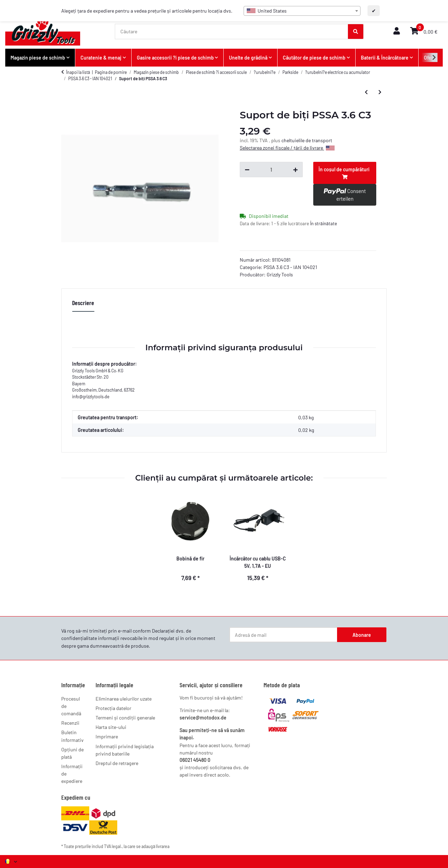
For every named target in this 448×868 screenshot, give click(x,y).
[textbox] (302, 11)
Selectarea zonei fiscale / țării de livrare (287, 148)
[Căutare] (232, 32)
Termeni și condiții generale (125, 718)
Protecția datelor (113, 708)
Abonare (362, 635)
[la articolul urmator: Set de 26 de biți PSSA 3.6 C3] (380, 92)
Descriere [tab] (83, 303)
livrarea (163, 846)
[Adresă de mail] (283, 635)
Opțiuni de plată (72, 753)
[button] (397, 31)
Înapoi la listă (78, 72)
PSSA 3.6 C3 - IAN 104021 (290, 267)
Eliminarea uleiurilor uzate (124, 699)
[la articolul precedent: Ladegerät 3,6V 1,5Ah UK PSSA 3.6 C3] (366, 92)
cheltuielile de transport (307, 140)
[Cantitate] (271, 170)
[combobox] (302, 11)
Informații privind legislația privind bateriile (125, 750)
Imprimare (107, 736)
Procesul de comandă (71, 706)
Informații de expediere (72, 774)
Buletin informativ (72, 736)
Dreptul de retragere (117, 763)
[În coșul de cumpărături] (345, 173)
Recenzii (70, 723)
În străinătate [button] (324, 223)
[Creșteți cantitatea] (295, 170)
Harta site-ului (111, 727)
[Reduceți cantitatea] (247, 170)
